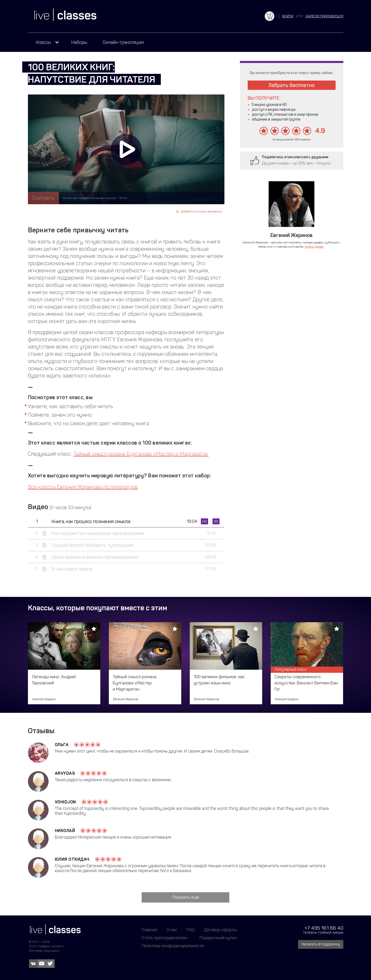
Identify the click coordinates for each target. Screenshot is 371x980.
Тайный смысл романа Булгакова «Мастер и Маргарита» (141, 454)
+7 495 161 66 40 (324, 928)
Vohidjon (65, 802)
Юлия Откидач (72, 859)
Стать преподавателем (164, 938)
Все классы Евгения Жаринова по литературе (83, 487)
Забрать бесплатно (291, 85)
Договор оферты (220, 930)
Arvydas (65, 773)
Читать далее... (315, 247)
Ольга (62, 745)
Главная (149, 930)
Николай (65, 831)
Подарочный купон (218, 938)
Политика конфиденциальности (173, 946)
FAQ (191, 930)
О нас (172, 930)
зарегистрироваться (324, 16)
